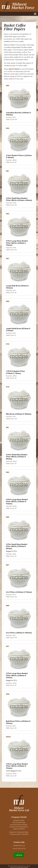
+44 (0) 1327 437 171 (19, 849)
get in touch (14, 69)
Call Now (19, 855)
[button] (35, 14)
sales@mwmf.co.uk (19, 845)
